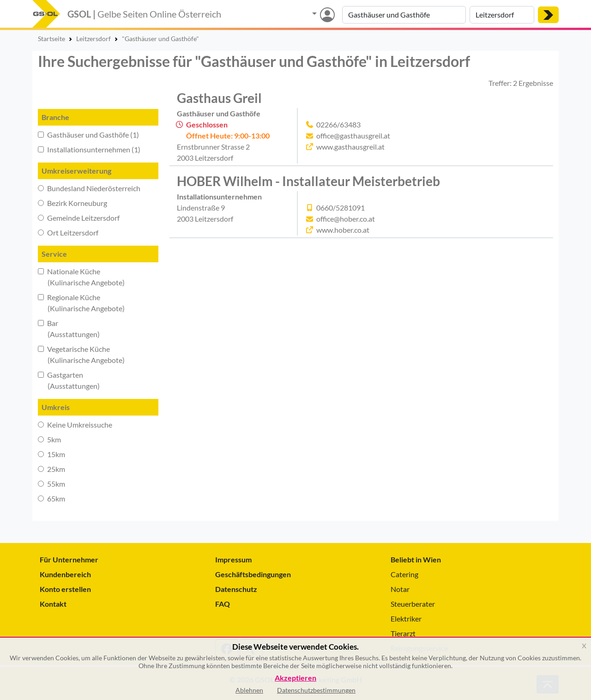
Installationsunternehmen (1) (89, 149)
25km (51, 469)
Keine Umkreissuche (75, 425)
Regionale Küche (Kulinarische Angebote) (81, 303)
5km (49, 439)
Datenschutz (236, 589)
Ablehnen (249, 690)
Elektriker (406, 619)
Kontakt (53, 604)
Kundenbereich (65, 574)
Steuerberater (413, 604)
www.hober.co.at (343, 230)
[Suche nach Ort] (502, 15)
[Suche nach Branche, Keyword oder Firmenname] (404, 15)
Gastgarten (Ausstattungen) (69, 380)
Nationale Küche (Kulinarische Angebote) (81, 277)
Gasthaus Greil (219, 98)
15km (51, 454)
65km (51, 498)
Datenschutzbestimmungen (316, 690)
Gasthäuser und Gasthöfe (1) (88, 135)
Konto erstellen (65, 589)
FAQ (223, 604)
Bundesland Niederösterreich (89, 188)
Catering (404, 574)
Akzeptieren (295, 678)
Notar (400, 589)
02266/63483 (338, 124)
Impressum (233, 559)
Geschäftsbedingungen (253, 574)
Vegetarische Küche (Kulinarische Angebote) (81, 354)
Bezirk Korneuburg (72, 203)
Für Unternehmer (69, 559)
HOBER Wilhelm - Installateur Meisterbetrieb (308, 181)
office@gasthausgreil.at (353, 136)
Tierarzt (403, 633)
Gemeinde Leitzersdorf (79, 218)
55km (51, 484)
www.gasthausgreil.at (350, 147)
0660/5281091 (341, 208)
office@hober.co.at (346, 219)
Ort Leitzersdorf (68, 232)
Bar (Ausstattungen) (69, 329)
